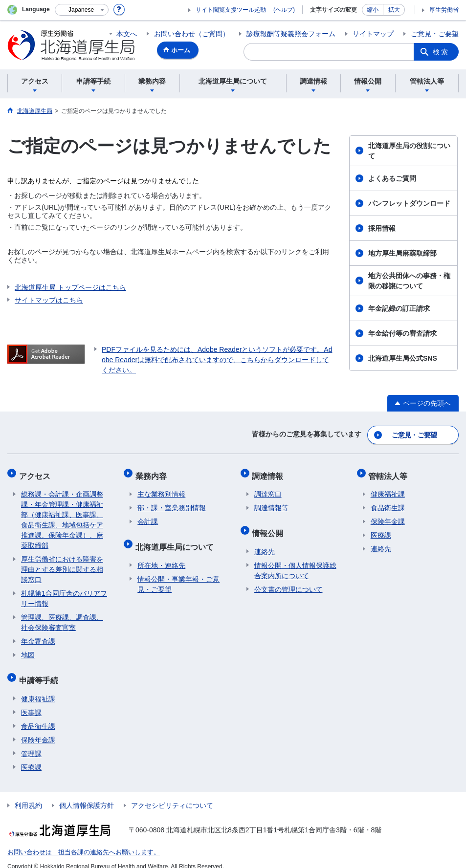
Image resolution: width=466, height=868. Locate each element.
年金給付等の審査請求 (402, 333)
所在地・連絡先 (161, 555)
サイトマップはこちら (49, 300)
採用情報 (382, 228)
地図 (28, 649)
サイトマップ (373, 34)
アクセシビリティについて (172, 795)
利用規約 (28, 795)
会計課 (148, 516)
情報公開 (270, 525)
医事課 (31, 702)
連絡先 (265, 541)
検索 (441, 52)
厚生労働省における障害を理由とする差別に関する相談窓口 (62, 564)
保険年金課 (38, 729)
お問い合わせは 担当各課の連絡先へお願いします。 (78, 842)
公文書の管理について (288, 579)
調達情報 (270, 472)
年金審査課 (38, 635)
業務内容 (153, 472)
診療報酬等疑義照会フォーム (291, 34)
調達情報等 (271, 502)
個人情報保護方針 (87, 795)
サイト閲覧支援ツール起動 (231, 10)
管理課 (31, 743)
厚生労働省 (444, 10)
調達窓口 (268, 488)
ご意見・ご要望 (435, 34)
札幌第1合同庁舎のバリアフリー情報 (64, 593)
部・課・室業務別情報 (172, 502)
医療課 (31, 757)
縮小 (373, 10)
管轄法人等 (390, 472)
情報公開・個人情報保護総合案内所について (295, 560)
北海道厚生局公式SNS (403, 358)
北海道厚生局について (177, 538)
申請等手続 (41, 672)
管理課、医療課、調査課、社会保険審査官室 (62, 617)
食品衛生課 (38, 716)
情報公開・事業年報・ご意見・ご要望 (178, 574)
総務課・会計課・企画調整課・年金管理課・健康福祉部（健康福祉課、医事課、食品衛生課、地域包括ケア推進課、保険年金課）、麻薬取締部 (62, 514)
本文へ (127, 34)
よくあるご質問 (392, 178)
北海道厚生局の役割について (409, 151)
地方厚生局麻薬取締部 (402, 253)
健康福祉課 (38, 688)
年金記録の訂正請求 (399, 308)
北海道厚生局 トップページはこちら (70, 287)
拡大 (394, 10)
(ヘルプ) (284, 10)
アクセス (37, 472)
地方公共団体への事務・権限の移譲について (409, 281)
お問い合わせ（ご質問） (192, 34)
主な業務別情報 (161, 488)
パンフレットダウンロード (409, 203)
